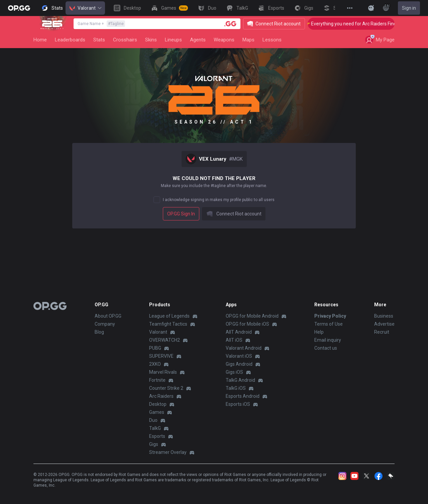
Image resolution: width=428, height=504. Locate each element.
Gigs (154, 444)
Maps (248, 40)
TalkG (155, 428)
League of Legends (169, 316)
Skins (151, 40)
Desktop (158, 404)
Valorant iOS (239, 356)
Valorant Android (244, 348)
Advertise (384, 324)
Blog (99, 332)
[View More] (350, 8)
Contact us (326, 348)
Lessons (272, 40)
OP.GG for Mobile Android (252, 316)
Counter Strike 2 (166, 388)
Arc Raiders (161, 396)
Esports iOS (238, 404)
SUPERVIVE (161, 356)
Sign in (409, 8)
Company (105, 324)
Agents (198, 40)
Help (319, 332)
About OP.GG (108, 316)
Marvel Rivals (163, 372)
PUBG (155, 348)
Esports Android (243, 396)
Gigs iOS (234, 372)
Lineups (173, 40)
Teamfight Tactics (168, 324)
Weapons (224, 40)
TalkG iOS (236, 388)
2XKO (155, 364)
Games (157, 412)
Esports (157, 436)
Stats (99, 40)
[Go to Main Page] (19, 8)
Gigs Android (239, 364)
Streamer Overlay (168, 452)
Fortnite (157, 380)
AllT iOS (234, 340)
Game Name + (101, 24)
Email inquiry (328, 340)
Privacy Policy (330, 316)
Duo (153, 420)
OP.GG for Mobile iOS (247, 324)
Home (40, 40)
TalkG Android (240, 380)
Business (384, 316)
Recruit (382, 332)
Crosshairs (125, 40)
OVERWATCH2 (165, 340)
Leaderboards (70, 40)
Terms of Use (329, 324)
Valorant (85, 8)
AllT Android (239, 332)
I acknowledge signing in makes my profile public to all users (219, 200)
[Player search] (230, 24)
